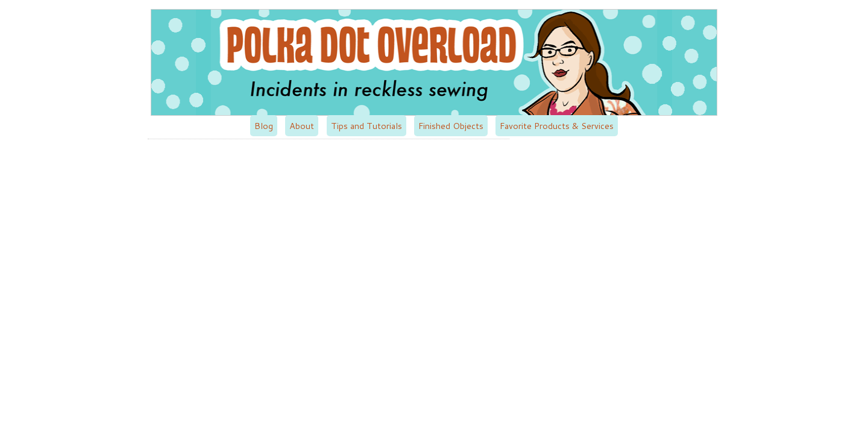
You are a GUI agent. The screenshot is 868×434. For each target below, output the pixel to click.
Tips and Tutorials (366, 126)
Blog (264, 126)
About (302, 126)
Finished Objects (451, 126)
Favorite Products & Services (557, 126)
